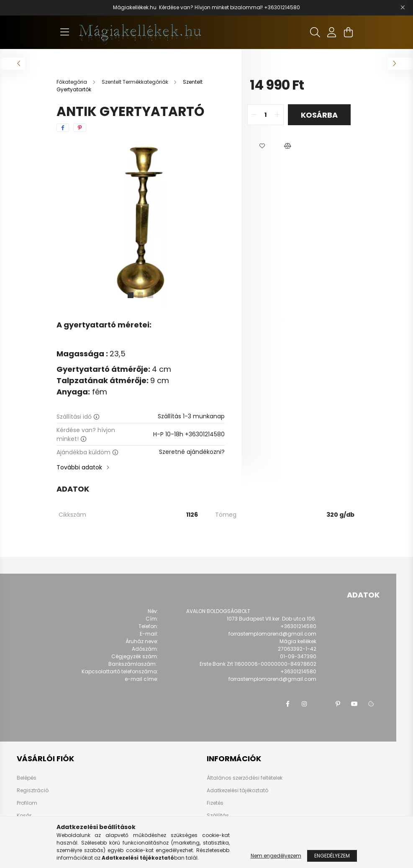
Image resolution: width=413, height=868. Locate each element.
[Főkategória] (72, 82)
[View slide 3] (151, 295)
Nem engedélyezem (276, 856)
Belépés (27, 778)
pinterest (338, 704)
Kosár (24, 816)
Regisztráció (33, 791)
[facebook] (63, 128)
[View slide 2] (141, 295)
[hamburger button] (65, 32)
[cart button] (349, 32)
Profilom (27, 803)
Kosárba (319, 115)
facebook (287, 704)
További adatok (79, 467)
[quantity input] (265, 115)
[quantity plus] (277, 115)
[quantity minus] (254, 115)
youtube (354, 704)
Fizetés (215, 803)
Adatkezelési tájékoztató (237, 790)
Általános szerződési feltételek (245, 778)
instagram (304, 704)
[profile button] (332, 32)
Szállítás (218, 815)
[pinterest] (80, 128)
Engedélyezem (332, 856)
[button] (262, 146)
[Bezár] (403, 8)
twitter (321, 704)
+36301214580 (282, 7)
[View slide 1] (131, 295)
